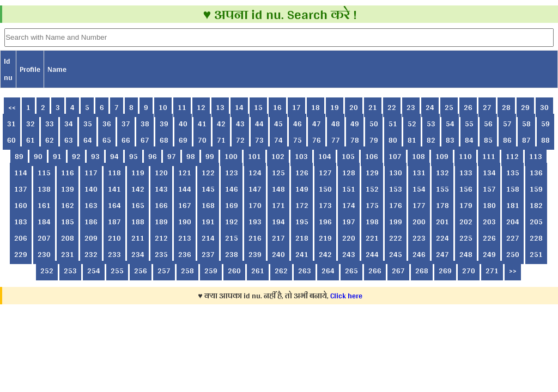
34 (69, 124)
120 (161, 173)
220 (349, 238)
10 (163, 107)
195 (302, 222)
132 (442, 173)
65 (107, 140)
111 (489, 156)
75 (298, 140)
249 (489, 254)
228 (536, 238)
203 (489, 222)
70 (202, 140)
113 (536, 156)
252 (47, 271)
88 (545, 140)
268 (422, 271)
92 (76, 156)
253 (70, 271)
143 (161, 189)
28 (506, 107)
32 (31, 124)
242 (325, 254)
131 (419, 173)
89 (19, 156)
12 (201, 107)
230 (44, 254)
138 (44, 189)
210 (114, 238)
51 (393, 124)
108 (418, 156)
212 (161, 238)
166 (161, 205)
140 (91, 189)
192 (232, 222)
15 (258, 107)
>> (513, 271)
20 (354, 107)
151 (349, 189)
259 (211, 271)
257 (164, 271)
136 (536, 173)
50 (374, 124)
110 (465, 156)
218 (302, 238)
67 (145, 140)
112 (512, 156)
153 (396, 189)
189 (161, 222)
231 (68, 254)
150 (325, 189)
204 (513, 222)
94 (114, 156)
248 (466, 254)
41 (202, 124)
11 (182, 107)
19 (335, 107)
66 (126, 140)
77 (336, 140)
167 (185, 205)
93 (95, 156)
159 (536, 189)
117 (91, 173)
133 (466, 173)
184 (44, 222)
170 (255, 205)
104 (325, 156)
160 (21, 205)
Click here (346, 296)
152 (372, 189)
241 (302, 254)
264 (328, 271)
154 (419, 189)
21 (373, 107)
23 (411, 107)
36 (107, 124)
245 (396, 254)
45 (278, 124)
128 (349, 173)
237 (208, 254)
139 (68, 189)
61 (31, 140)
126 (302, 173)
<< (12, 107)
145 (208, 189)
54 (450, 124)
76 (317, 140)
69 (183, 140)
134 (489, 173)
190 (185, 222)
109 (442, 156)
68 (164, 140)
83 (450, 140)
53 (431, 124)
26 (468, 107)
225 (466, 238)
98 (191, 156)
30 (544, 107)
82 (431, 140)
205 (536, 222)
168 (208, 205)
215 (232, 238)
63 (69, 140)
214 (208, 238)
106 (372, 156)
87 (526, 140)
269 (445, 271)
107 (395, 156)
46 (298, 124)
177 (419, 205)
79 (374, 140)
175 (372, 205)
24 (430, 107)
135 (513, 173)
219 (325, 238)
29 (525, 107)
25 (449, 107)
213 (185, 238)
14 (239, 107)
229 (21, 254)
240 (278, 254)
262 (281, 271)
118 (114, 173)
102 (278, 156)
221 (372, 238)
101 (254, 156)
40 (183, 124)
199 (396, 222)
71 (221, 140)
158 (513, 189)
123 (232, 173)
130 (396, 173)
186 (91, 222)
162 (68, 205)
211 (138, 238)
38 (145, 124)
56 (488, 124)
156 (466, 189)
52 (412, 124)
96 (153, 156)
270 (469, 271)
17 (296, 107)
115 (44, 173)
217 (278, 238)
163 (91, 205)
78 (355, 140)
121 (185, 173)
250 (513, 254)
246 (419, 254)
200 (419, 222)
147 (255, 189)
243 (349, 254)
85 (488, 140)
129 (372, 173)
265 (351, 271)
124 (255, 173)
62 (50, 140)
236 (185, 254)
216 (255, 238)
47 (317, 124)
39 (164, 124)
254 (94, 271)
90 (38, 156)
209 (91, 238)
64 (88, 140)
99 (210, 156)
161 (44, 205)
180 (489, 205)
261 (258, 271)
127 (325, 173)
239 (255, 254)
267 (398, 271)
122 (208, 173)
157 (489, 189)
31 (11, 124)
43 (240, 124)
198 (372, 222)
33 (50, 124)
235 (161, 254)
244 (372, 254)
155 (442, 189)
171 (278, 205)
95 (134, 156)
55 (469, 124)
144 (185, 189)
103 (301, 156)
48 (336, 124)
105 (348, 156)
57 (507, 124)
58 (526, 124)
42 (221, 124)
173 (325, 205)
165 (138, 205)
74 (278, 140)
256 (141, 271)
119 (138, 173)
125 (278, 173)
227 (513, 238)
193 (255, 222)
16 (277, 107)
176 (396, 205)
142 (138, 189)
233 (114, 254)
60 (11, 140)
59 (545, 124)
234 (138, 254)
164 (114, 205)
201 (442, 222)
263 (305, 271)
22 (392, 107)
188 (138, 222)
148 (278, 189)
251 (536, 254)
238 (232, 254)
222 (396, 238)
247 (442, 254)
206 (21, 238)
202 (466, 222)
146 (232, 189)
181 (513, 205)
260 (234, 271)
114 (21, 173)
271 (492, 271)
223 (419, 238)
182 (536, 205)
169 (232, 205)
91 (57, 156)
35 (88, 124)
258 (187, 271)
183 (21, 222)
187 (114, 222)
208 (68, 238)
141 (114, 189)
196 (325, 222)
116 (68, 173)
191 (208, 222)
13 (220, 107)
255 (117, 271)
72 (240, 140)
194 (278, 222)
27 (487, 107)
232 (91, 254)
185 (68, 222)
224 (442, 238)
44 (259, 124)
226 (489, 238)
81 (412, 140)
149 (302, 189)
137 (21, 189)
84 (469, 140)
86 (507, 140)
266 (375, 271)
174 (349, 205)
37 (126, 124)
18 (316, 107)
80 (393, 140)
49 (355, 124)
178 (442, 205)
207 (44, 238)
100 (231, 156)
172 (302, 205)
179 (466, 205)
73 (259, 140)
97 (172, 156)
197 (349, 222)
